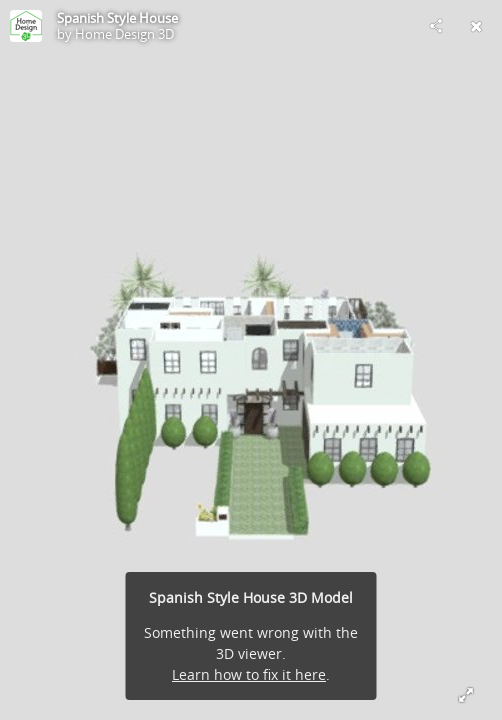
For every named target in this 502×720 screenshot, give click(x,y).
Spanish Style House (117, 18)
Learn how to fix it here (249, 674)
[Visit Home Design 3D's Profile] (26, 26)
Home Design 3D (124, 34)
